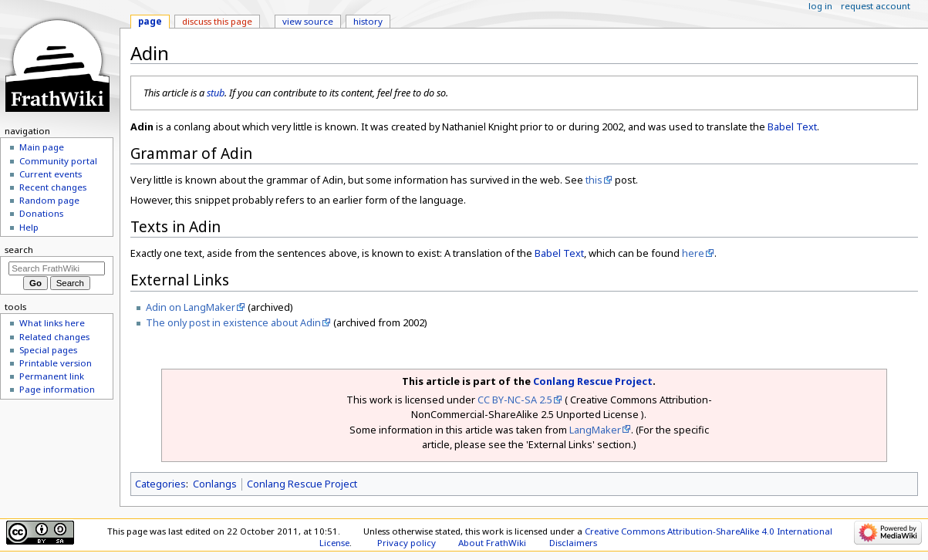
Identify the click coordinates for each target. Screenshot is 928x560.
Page (150, 21)
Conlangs (215, 484)
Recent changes (53, 187)
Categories (160, 484)
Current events (51, 174)
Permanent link (52, 376)
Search (19, 250)
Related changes (54, 337)
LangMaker (595, 430)
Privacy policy (407, 543)
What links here (52, 323)
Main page (42, 147)
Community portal (58, 161)
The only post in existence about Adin (233, 322)
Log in (820, 6)
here (693, 253)
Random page (49, 200)
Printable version (56, 363)
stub (216, 93)
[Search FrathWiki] (57, 268)
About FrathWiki (492, 543)
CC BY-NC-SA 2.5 (515, 400)
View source (308, 21)
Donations (41, 213)
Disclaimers (573, 543)
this (594, 180)
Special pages (48, 350)
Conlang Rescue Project (593, 381)
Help (29, 227)
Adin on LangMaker (191, 307)
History (368, 21)
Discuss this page (217, 21)
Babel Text (792, 127)
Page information (57, 389)
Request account (876, 6)
